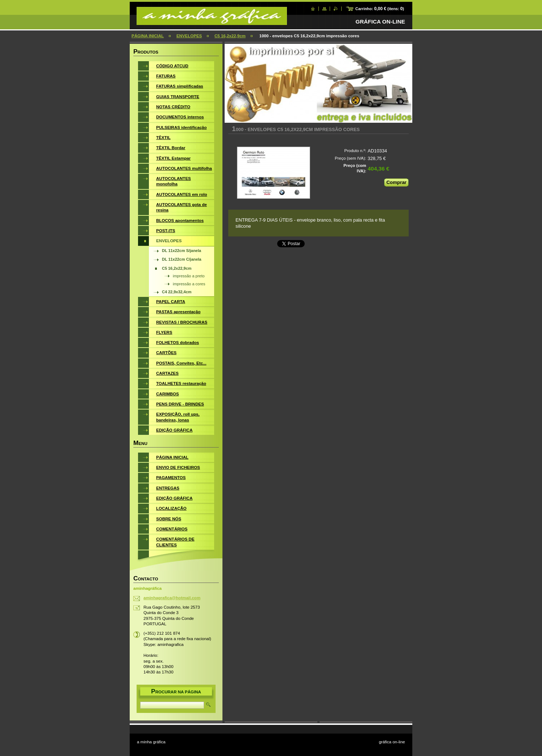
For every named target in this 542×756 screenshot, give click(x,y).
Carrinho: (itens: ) (380, 9)
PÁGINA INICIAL (148, 36)
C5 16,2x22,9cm (230, 36)
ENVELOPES (189, 36)
